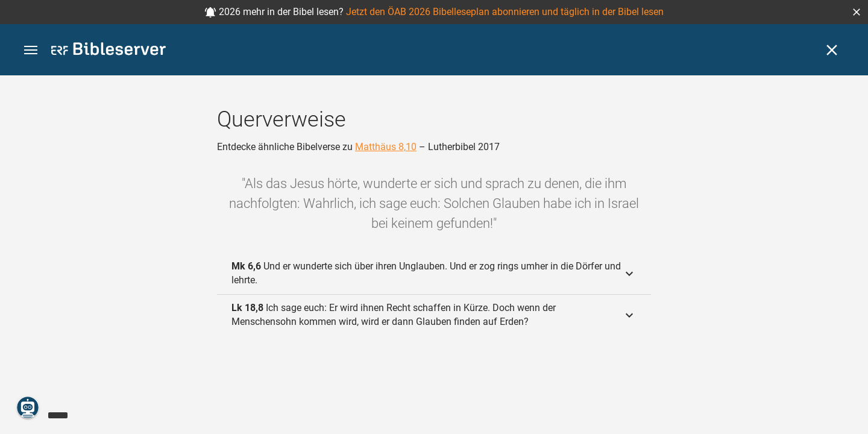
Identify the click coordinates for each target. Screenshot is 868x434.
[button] (857, 12)
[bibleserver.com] (108, 51)
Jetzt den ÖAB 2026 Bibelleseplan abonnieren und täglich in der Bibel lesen (505, 12)
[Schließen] (832, 50)
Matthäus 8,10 (386, 147)
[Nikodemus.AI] (28, 407)
